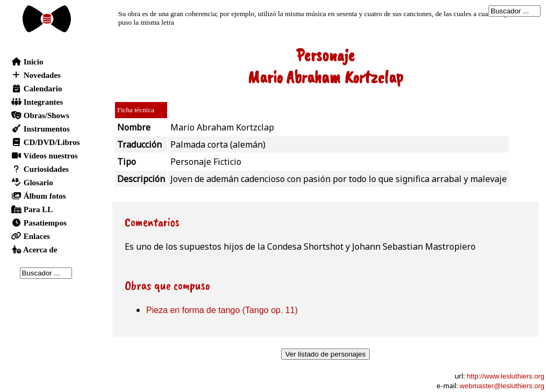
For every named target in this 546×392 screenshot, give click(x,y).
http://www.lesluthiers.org (505, 376)
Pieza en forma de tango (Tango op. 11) (222, 310)
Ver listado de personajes (326, 354)
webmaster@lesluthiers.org (502, 386)
